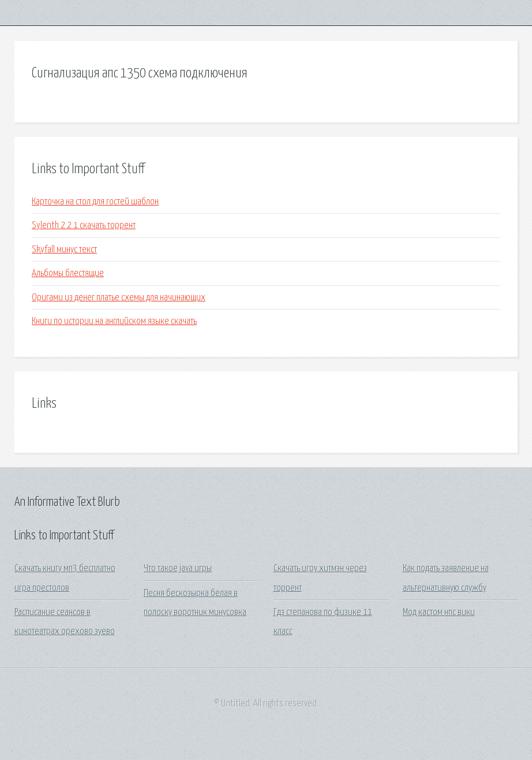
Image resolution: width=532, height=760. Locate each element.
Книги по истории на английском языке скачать (114, 321)
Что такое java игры (178, 569)
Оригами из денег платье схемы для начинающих (119, 298)
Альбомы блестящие (68, 273)
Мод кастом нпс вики (439, 612)
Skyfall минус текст (64, 250)
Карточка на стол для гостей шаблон (95, 202)
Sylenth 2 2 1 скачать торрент (84, 226)
